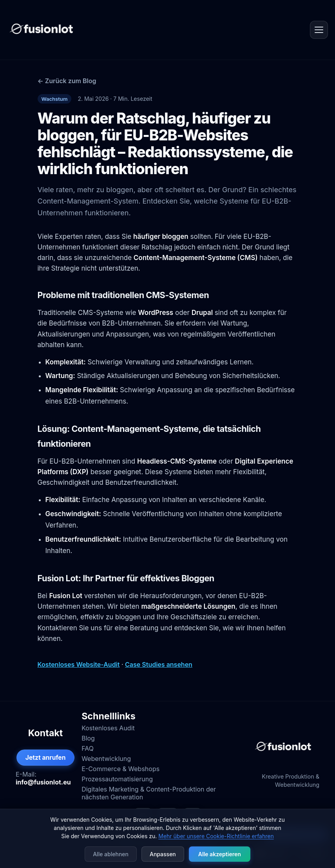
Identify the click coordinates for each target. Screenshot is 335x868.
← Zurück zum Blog (67, 81)
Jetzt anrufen (46, 758)
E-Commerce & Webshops (120, 769)
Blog (88, 738)
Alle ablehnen (111, 854)
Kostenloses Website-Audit (79, 664)
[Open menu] (319, 30)
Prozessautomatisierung (117, 779)
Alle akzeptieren (220, 854)
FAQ (88, 748)
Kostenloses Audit (108, 728)
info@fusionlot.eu (43, 782)
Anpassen (163, 854)
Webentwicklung (106, 759)
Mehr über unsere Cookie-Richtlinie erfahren (216, 836)
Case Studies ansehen (159, 664)
